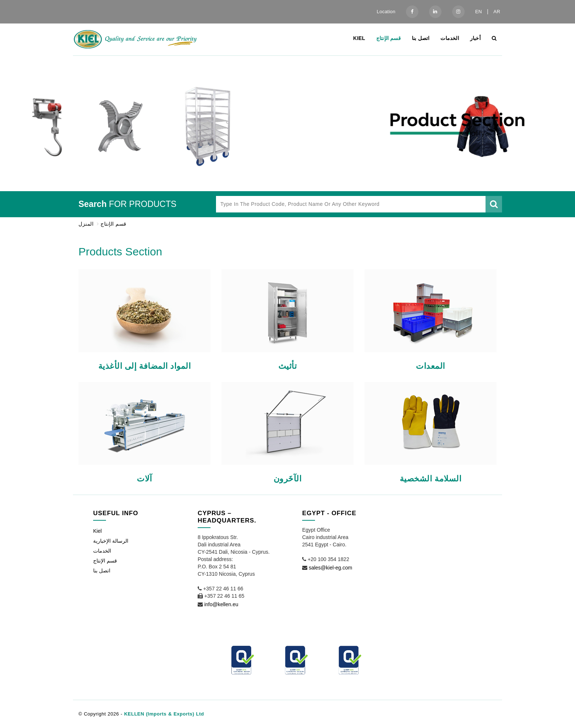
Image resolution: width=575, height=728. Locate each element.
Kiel (359, 38)
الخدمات (450, 38)
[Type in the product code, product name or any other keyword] (351, 204)
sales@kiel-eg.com (330, 568)
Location (386, 12)
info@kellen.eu (221, 604)
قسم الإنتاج (389, 38)
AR (497, 12)
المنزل (86, 224)
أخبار (475, 38)
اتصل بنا (421, 38)
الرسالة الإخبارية (111, 541)
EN (479, 12)
